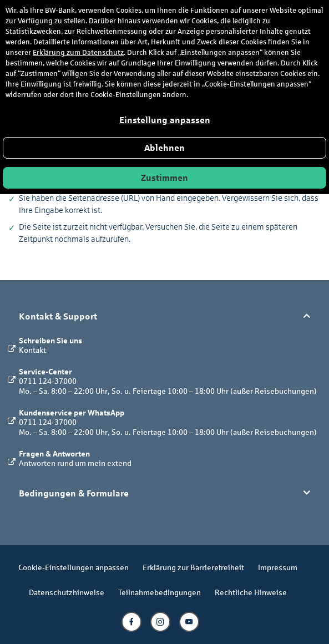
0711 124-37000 (48, 381)
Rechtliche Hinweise (251, 592)
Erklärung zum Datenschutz (78, 53)
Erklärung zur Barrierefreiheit (193, 567)
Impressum (278, 567)
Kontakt (32, 350)
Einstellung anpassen (165, 120)
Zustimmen (164, 178)
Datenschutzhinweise (67, 592)
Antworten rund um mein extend (75, 463)
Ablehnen (164, 148)
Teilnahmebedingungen (160, 592)
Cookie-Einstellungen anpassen (74, 567)
